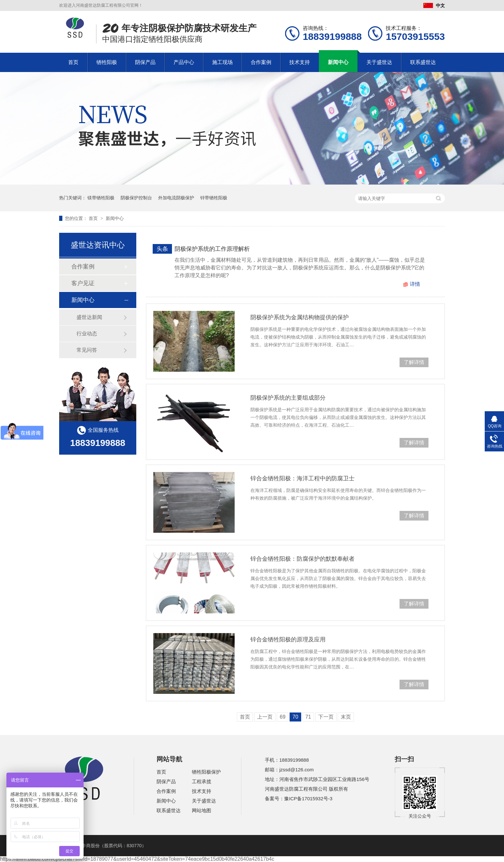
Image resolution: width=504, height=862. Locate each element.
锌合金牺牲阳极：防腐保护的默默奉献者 (302, 559)
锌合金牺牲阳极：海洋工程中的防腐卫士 (302, 478)
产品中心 (184, 62)
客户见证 (83, 283)
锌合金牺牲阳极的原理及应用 (288, 640)
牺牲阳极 (107, 62)
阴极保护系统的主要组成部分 (288, 398)
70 (295, 717)
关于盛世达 (379, 62)
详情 (415, 284)
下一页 (326, 717)
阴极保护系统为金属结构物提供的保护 (300, 317)
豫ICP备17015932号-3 (308, 798)
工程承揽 (202, 781)
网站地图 (202, 810)
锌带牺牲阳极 (214, 198)
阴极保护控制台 (136, 198)
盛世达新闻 (89, 317)
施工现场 (222, 62)
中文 (434, 5)
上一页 (265, 717)
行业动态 (87, 334)
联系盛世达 (423, 62)
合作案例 (261, 62)
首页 (73, 62)
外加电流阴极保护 (176, 198)
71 (308, 717)
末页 (346, 717)
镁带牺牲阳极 (101, 198)
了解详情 (414, 362)
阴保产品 (145, 62)
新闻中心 (338, 62)
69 (283, 717)
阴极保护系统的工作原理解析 (212, 249)
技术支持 (300, 62)
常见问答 (87, 350)
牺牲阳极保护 (206, 772)
